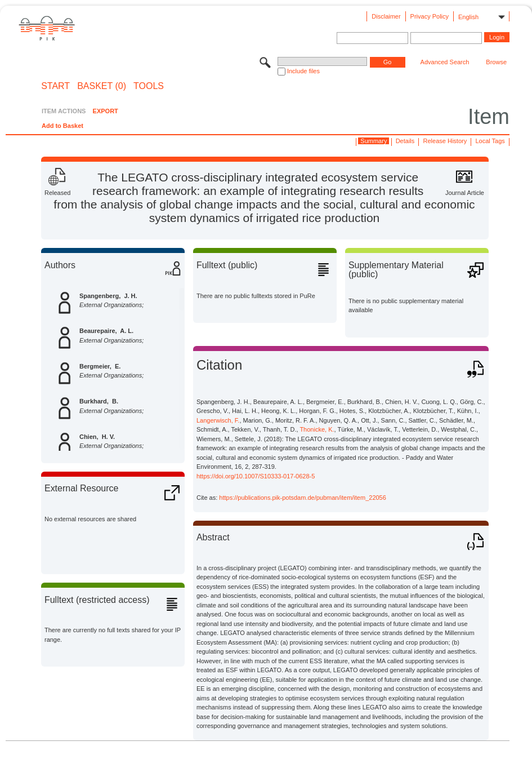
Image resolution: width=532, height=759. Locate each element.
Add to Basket (62, 126)
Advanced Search (445, 62)
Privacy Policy (430, 16)
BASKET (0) (102, 86)
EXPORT (106, 111)
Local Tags (490, 141)
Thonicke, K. (317, 429)
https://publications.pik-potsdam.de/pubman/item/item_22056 (303, 498)
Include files (303, 71)
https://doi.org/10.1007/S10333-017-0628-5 (256, 476)
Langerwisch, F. (218, 420)
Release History (445, 141)
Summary (374, 141)
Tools (149, 86)
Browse (496, 62)
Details (405, 141)
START (55, 86)
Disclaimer (386, 16)
